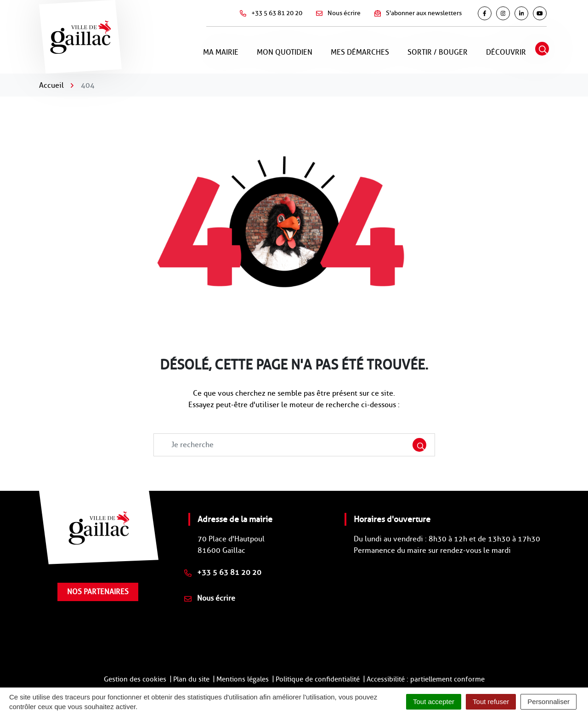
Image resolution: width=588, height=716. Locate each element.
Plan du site (191, 679)
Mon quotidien (285, 52)
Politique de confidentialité (318, 679)
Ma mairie (221, 52)
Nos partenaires (98, 592)
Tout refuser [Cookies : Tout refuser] (491, 702)
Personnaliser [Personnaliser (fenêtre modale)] (548, 702)
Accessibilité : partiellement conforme (426, 679)
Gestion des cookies (135, 679)
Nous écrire (210, 598)
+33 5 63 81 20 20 (223, 572)
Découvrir (506, 52)
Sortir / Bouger (438, 52)
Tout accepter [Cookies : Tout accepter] (434, 702)
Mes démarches (360, 52)
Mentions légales (243, 679)
